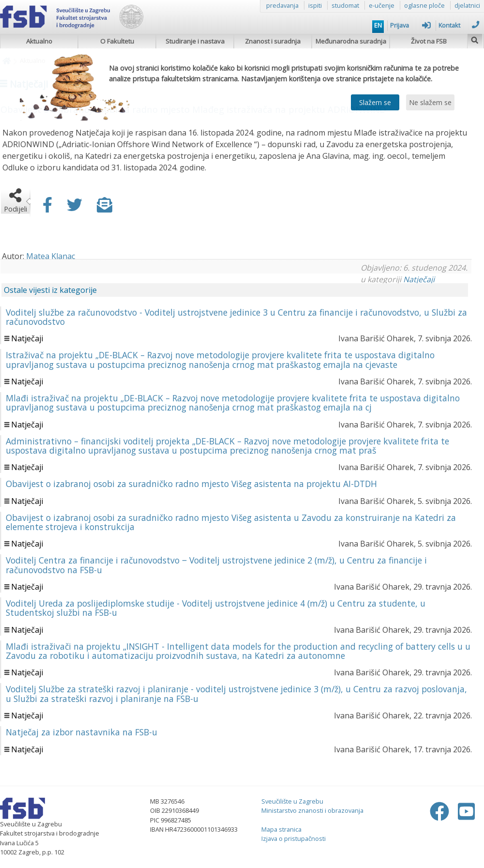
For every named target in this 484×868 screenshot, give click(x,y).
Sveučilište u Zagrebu (292, 801)
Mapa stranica (281, 829)
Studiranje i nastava (195, 41)
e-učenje (382, 5)
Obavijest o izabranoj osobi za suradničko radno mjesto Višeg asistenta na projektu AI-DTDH (191, 484)
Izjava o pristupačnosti (294, 838)
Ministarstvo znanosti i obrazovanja (312, 810)
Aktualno (39, 41)
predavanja (282, 5)
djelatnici (467, 5)
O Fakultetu (117, 41)
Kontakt (459, 25)
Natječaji (419, 279)
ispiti (315, 5)
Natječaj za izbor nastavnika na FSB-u (82, 732)
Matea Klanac (51, 256)
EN (378, 25)
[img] (475, 39)
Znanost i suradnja (273, 41)
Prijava (410, 25)
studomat (345, 5)
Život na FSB (429, 41)
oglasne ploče (424, 5)
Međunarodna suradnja (351, 41)
